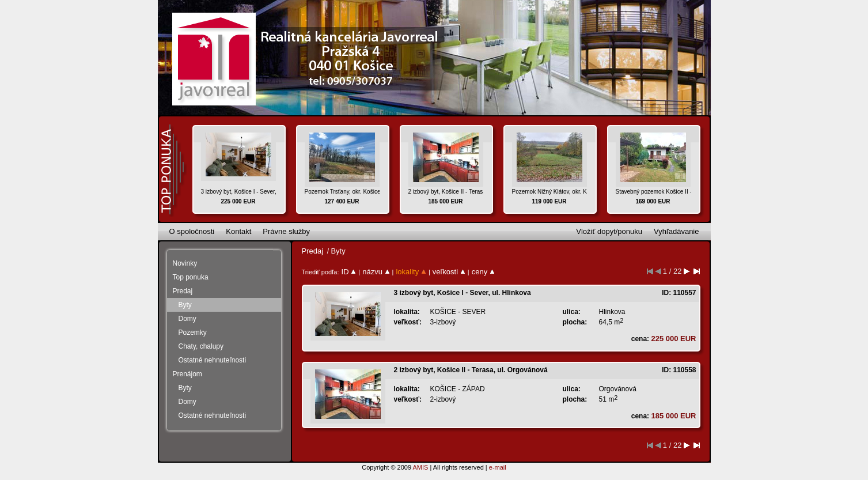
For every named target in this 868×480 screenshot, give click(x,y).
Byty (185, 305)
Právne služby (286, 231)
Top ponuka (191, 277)
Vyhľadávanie (676, 231)
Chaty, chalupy (201, 346)
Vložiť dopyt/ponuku (609, 231)
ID (349, 272)
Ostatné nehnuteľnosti (213, 360)
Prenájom (187, 374)
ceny (483, 272)
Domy (187, 319)
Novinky (185, 263)
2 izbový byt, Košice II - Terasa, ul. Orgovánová (471, 370)
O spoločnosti (192, 231)
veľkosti (449, 272)
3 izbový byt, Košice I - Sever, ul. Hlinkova (463, 293)
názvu (376, 272)
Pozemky (193, 332)
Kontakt (238, 231)
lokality (411, 272)
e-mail (498, 467)
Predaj (183, 291)
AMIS (420, 467)
